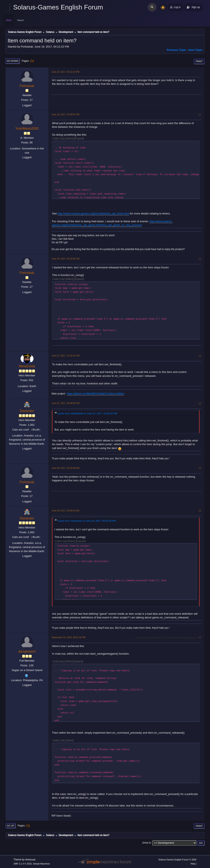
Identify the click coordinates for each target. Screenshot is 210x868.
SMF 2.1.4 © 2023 (23, 864)
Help (193, 864)
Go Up (10, 826)
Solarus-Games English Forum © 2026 (177, 860)
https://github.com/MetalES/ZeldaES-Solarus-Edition (96, 394)
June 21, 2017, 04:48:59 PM (65, 403)
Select (69, 138)
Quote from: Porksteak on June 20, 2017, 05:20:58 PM (87, 521)
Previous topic (176, 50)
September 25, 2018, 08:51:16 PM (69, 637)
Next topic (196, 50)
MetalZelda (27, 366)
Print (199, 61)
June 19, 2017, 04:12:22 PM (65, 72)
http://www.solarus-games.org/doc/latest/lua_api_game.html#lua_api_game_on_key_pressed (112, 223)
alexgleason (27, 651)
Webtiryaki (30, 860)
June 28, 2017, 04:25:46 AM (65, 468)
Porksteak (27, 86)
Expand (79, 138)
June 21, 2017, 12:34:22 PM (65, 356)
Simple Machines (41, 864)
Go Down (13, 61)
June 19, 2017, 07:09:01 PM (65, 114)
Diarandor (27, 411)
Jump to (146, 843)
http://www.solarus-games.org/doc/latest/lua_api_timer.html (93, 214)
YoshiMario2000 (27, 129)
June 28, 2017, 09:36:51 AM (65, 511)
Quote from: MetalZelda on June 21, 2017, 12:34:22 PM (87, 413)
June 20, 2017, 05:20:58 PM (65, 259)
